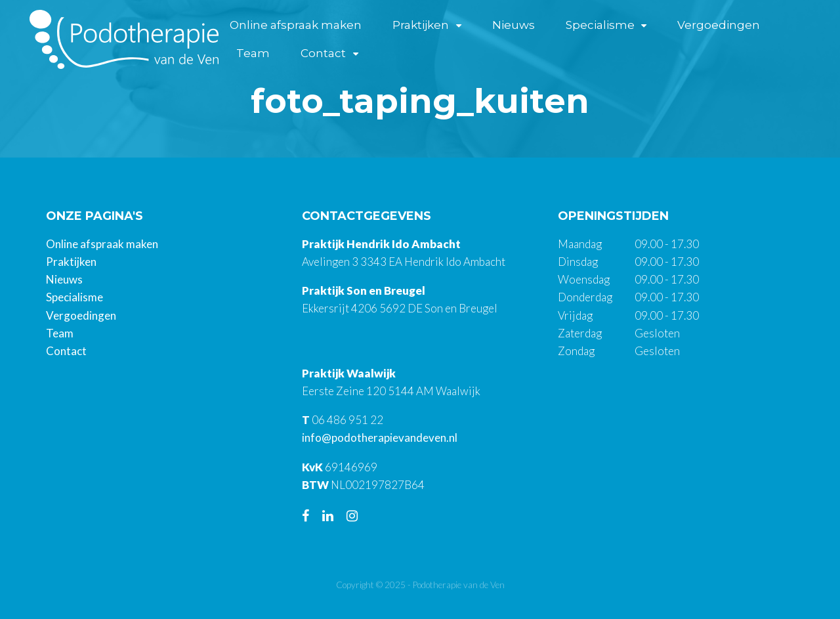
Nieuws (514, 25)
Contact (323, 53)
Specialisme (600, 25)
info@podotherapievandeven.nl (380, 438)
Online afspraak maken (296, 25)
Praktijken (421, 25)
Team (253, 53)
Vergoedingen (719, 25)
